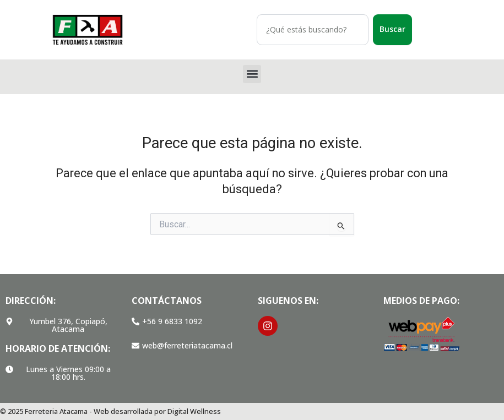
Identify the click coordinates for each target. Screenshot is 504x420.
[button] (252, 74)
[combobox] (313, 30)
